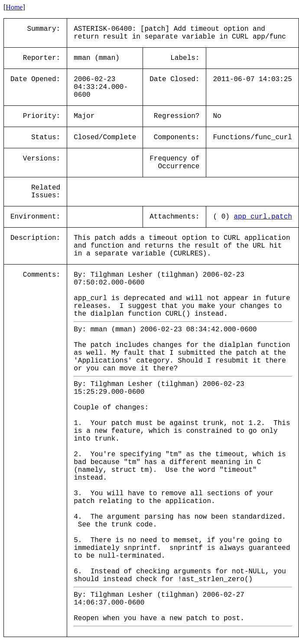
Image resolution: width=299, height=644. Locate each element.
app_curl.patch (263, 217)
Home (14, 7)
